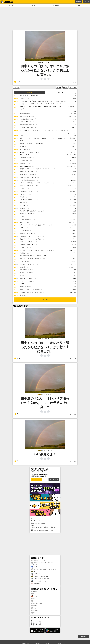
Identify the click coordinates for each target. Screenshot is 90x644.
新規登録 (79, 2)
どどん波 (74, 149)
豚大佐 (74, 236)
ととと (74, 189)
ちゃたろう (35, 591)
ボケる (34, 5)
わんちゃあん (73, 116)
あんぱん (74, 273)
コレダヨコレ (35, 608)
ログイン (86, 2)
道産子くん (35, 613)
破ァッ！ (74, 264)
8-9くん (74, 127)
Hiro (75, 197)
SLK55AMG (73, 219)
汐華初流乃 (73, 191)
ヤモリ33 (74, 141)
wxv (75, 256)
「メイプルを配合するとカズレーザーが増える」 (44, 569)
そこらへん (73, 228)
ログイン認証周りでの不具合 (45, 523)
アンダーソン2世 (72, 155)
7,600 (18, 82)
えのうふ (74, 259)
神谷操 (74, 289)
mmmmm (35, 610)
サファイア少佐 (72, 113)
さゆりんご (73, 250)
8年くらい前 (73, 415)
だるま (74, 111)
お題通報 (65, 87)
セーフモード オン (36, 479)
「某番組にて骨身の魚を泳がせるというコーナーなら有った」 (45, 564)
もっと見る (45, 300)
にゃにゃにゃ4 (72, 267)
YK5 (33, 594)
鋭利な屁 (74, 242)
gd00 (75, 278)
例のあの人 (73, 138)
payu (75, 135)
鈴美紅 (74, 225)
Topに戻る (84, 637)
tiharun (34, 606)
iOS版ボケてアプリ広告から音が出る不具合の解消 (45, 526)
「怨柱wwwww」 (36, 583)
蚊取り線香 (73, 292)
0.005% (74, 245)
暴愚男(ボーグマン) (37, 603)
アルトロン (73, 174)
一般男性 (74, 172)
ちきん (74, 281)
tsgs (33, 599)
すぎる (74, 214)
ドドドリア (73, 253)
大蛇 (75, 95)
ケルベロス (73, 200)
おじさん (74, 275)
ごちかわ (74, 119)
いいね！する (36, 621)
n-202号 (34, 596)
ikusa (75, 183)
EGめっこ (74, 233)
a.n (75, 203)
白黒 (75, 169)
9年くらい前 (73, 82)
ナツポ (34, 601)
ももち (74, 125)
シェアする (16, 87)
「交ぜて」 (35, 567)
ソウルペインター (71, 133)
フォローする (36, 623)
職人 (79, 5)
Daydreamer (73, 180)
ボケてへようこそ (54, 479)
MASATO (74, 261)
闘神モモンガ (73, 222)
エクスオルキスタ (71, 166)
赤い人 (74, 122)
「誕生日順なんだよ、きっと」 (40, 560)
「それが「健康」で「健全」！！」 (41, 579)
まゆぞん (74, 231)
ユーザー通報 (73, 87)
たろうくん (73, 160)
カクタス (74, 152)
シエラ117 (73, 239)
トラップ (74, 144)
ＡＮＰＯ (74, 194)
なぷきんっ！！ (72, 186)
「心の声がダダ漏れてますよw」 (40, 576)
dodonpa (74, 247)
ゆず (75, 284)
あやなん (74, 146)
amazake (74, 295)
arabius (74, 158)
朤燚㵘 (74, 98)
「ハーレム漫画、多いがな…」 (39, 581)
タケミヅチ (73, 177)
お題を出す (56, 5)
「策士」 (34, 571)
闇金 (75, 287)
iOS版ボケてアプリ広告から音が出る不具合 (45, 530)
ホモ (75, 101)
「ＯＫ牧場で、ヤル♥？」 (38, 574)
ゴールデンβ (73, 163)
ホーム (11, 5)
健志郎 (74, 211)
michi (75, 104)
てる (75, 270)
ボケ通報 (59, 87)
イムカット (73, 205)
